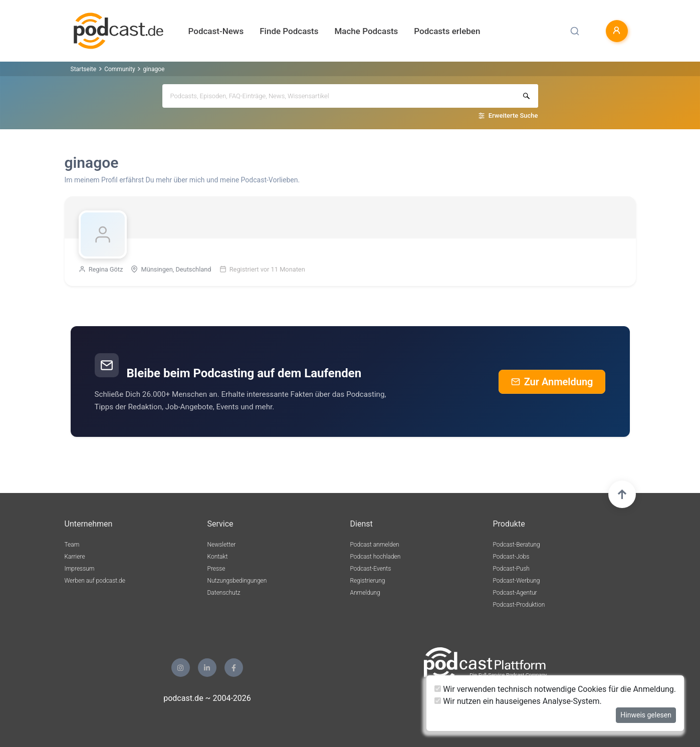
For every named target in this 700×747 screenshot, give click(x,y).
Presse (216, 569)
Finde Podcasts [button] (289, 31)
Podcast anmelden (375, 545)
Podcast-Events (371, 569)
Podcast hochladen (376, 557)
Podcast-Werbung (517, 581)
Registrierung (368, 581)
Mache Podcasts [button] (366, 31)
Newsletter (222, 545)
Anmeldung (365, 593)
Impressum (80, 569)
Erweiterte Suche (513, 115)
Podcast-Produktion (519, 605)
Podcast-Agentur (515, 593)
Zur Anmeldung (552, 382)
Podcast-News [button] (216, 31)
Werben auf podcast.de (95, 581)
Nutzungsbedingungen (237, 581)
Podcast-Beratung (517, 545)
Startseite (84, 69)
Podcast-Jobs (511, 557)
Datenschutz (224, 593)
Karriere (75, 557)
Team (72, 545)
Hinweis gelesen (646, 715)
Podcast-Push (511, 569)
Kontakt (218, 557)
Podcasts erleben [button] (447, 31)
